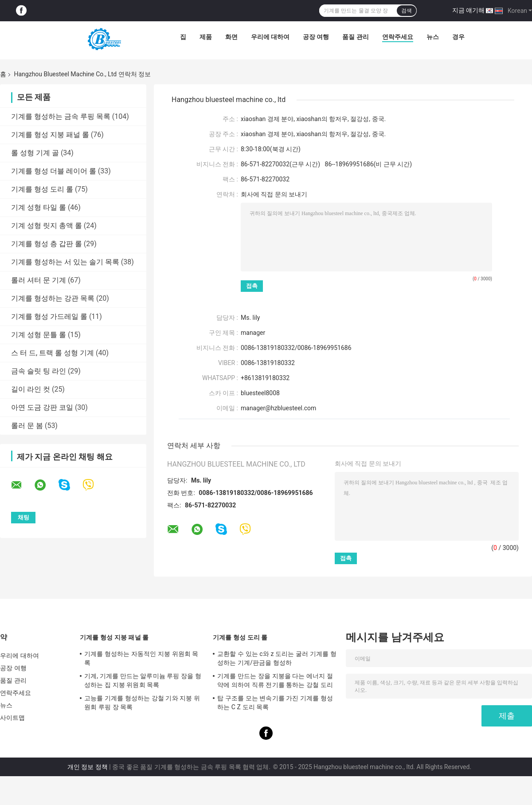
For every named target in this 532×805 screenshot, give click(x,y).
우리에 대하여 (270, 37)
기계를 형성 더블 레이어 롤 (54, 171)
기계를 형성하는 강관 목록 (53, 298)
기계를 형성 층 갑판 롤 (47, 244)
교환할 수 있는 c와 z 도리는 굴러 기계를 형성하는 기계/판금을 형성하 (277, 658)
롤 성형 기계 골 (35, 153)
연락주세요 (398, 37)
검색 (407, 11)
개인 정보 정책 (88, 767)
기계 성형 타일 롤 (39, 207)
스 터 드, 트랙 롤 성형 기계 (53, 353)
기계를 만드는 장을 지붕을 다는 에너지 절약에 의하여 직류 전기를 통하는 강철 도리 (275, 680)
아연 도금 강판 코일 (42, 407)
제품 (206, 37)
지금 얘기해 (468, 10)
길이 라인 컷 (31, 389)
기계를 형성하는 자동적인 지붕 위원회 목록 (141, 658)
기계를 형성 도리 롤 (42, 189)
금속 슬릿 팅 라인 (39, 371)
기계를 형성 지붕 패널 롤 (50, 135)
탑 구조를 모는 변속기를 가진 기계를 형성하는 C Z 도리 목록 (275, 703)
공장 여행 (316, 37)
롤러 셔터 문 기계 (39, 280)
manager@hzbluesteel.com (278, 408)
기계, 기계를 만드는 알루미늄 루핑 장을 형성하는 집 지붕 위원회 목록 (143, 680)
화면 (231, 37)
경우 (458, 37)
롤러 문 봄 (27, 426)
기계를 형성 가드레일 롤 (49, 316)
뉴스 (433, 37)
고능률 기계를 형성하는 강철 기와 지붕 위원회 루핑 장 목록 (142, 703)
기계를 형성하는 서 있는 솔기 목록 (65, 262)
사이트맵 (12, 718)
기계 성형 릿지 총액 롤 (47, 226)
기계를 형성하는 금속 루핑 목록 (61, 116)
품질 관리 (355, 37)
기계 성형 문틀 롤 (39, 335)
